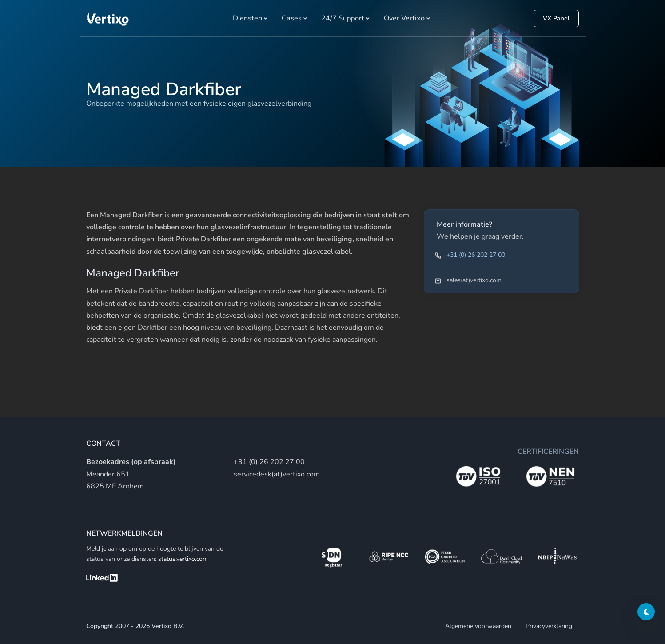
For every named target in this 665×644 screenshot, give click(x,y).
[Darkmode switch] (646, 612)
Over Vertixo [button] (404, 18)
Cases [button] (292, 18)
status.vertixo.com (183, 559)
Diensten (247, 18)
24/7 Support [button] (343, 18)
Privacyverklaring (549, 626)
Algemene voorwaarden (478, 626)
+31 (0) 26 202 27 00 (476, 255)
